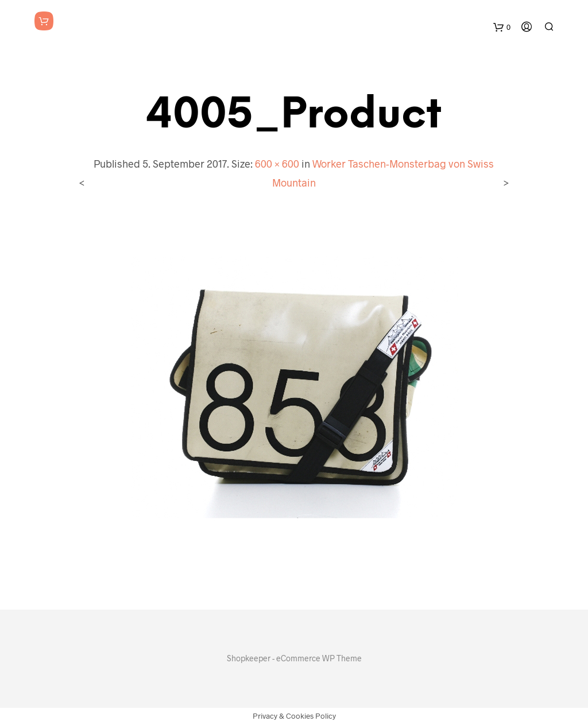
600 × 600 (277, 164)
